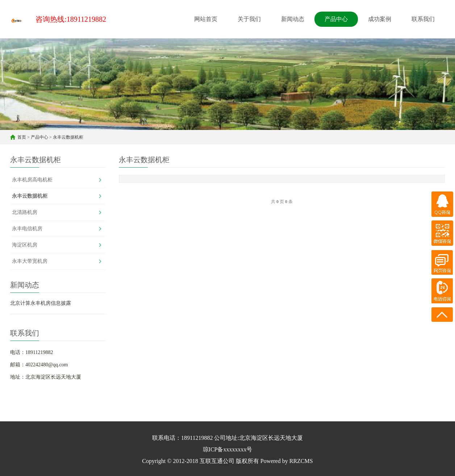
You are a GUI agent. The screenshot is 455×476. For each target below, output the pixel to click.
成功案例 (380, 19)
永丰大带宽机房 (30, 261)
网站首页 (206, 19)
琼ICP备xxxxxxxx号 (228, 449)
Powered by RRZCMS (286, 461)
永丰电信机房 (27, 229)
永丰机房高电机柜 (32, 180)
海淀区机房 (25, 245)
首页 (22, 137)
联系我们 (423, 19)
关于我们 (249, 19)
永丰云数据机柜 (68, 137)
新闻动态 (293, 19)
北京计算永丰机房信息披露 (41, 303)
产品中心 (336, 19)
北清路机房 (25, 212)
